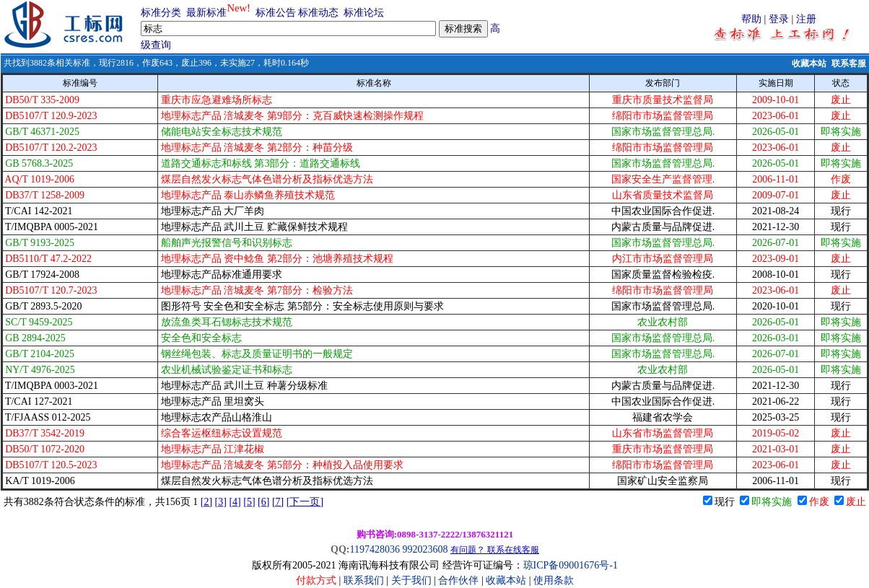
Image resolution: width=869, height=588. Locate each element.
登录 (779, 19)
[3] (221, 502)
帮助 (751, 19)
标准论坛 (364, 13)
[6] (263, 502)
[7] (278, 502)
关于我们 (413, 580)
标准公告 (276, 13)
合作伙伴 (458, 580)
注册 (806, 19)
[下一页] (305, 502)
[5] (249, 502)
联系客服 (849, 63)
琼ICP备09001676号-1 (571, 565)
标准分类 (161, 13)
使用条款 (554, 580)
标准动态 (318, 13)
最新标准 (206, 13)
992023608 (425, 549)
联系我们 (364, 580)
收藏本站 (809, 63)
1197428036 (374, 549)
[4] (235, 502)
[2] (206, 502)
